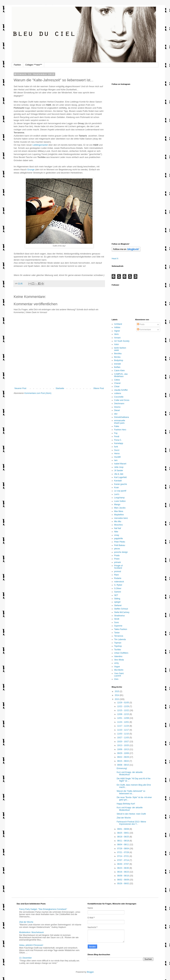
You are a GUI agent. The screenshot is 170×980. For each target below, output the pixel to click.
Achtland (118, 324)
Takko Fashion (121, 629)
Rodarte (118, 578)
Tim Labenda (120, 639)
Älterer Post (99, 388)
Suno (116, 622)
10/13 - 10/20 (123, 745)
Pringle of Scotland (118, 567)
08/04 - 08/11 (123, 845)
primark (117, 562)
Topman (118, 643)
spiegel (117, 602)
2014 (117, 695)
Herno (117, 454)
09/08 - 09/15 (123, 765)
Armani (117, 338)
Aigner (117, 331)
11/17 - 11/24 (123, 726)
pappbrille (118, 538)
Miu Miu (118, 521)
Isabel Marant (120, 464)
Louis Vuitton (120, 501)
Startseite (60, 388)
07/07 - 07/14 (123, 860)
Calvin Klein (119, 371)
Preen (117, 559)
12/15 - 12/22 (123, 710)
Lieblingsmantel (40, 145)
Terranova (119, 636)
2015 (117, 691)
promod (118, 571)
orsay (117, 535)
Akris (116, 334)
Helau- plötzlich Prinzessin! (31, 945)
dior (116, 414)
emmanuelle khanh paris (120, 422)
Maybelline (119, 515)
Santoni (118, 592)
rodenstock (119, 582)
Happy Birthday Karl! (126, 804)
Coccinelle (119, 397)
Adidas (117, 327)
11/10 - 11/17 (123, 730)
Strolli (117, 619)
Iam (116, 460)
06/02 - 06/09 (123, 880)
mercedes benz (121, 518)
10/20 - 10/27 (123, 742)
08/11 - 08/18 (123, 841)
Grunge (31, 170)
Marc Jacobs (120, 508)
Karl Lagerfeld (120, 477)
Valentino (118, 656)
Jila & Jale (119, 474)
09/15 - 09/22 (123, 761)
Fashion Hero (120, 430)
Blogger (90, 972)
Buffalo (117, 367)
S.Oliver (118, 588)
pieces (117, 549)
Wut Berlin (119, 670)
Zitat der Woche (124, 818)
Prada (117, 555)
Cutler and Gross (122, 400)
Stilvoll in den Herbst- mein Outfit (131, 814)
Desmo (117, 407)
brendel (117, 364)
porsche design (121, 552)
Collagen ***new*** (34, 65)
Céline (117, 380)
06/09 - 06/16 (123, 876)
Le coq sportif (120, 491)
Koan (116, 488)
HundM (117, 457)
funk (116, 447)
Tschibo (118, 650)
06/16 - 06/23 (123, 872)
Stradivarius (119, 616)
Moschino (118, 525)
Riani (116, 575)
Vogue (117, 667)
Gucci (117, 450)
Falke (117, 426)
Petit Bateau (120, 545)
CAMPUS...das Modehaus (121, 375)
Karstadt (118, 481)
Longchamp (119, 498)
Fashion (17, 65)
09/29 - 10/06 (123, 753)
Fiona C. (118, 440)
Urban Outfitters (121, 653)
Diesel (117, 410)
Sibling (117, 599)
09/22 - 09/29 (123, 757)
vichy (116, 663)
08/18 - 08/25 (123, 837)
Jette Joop (119, 467)
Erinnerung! (122, 768)
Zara (116, 679)
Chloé (117, 387)
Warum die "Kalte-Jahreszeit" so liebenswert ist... (131, 792)
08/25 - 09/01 (123, 833)
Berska (117, 357)
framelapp (119, 443)
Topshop (118, 646)
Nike (116, 532)
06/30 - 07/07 (123, 864)
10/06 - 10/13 (123, 749)
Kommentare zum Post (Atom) (38, 393)
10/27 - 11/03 (123, 738)
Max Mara (119, 511)
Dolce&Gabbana (121, 417)
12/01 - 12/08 (123, 718)
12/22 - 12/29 (123, 706)
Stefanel (118, 605)
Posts (141, 324)
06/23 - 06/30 (123, 868)
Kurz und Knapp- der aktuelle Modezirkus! (130, 773)
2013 (117, 699)
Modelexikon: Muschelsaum (31, 932)
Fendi (117, 437)
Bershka (118, 354)
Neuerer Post (20, 388)
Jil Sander (119, 471)
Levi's (117, 494)
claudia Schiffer (121, 390)
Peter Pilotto (120, 542)
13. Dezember (25, 958)
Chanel (117, 383)
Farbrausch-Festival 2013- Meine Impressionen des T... (131, 823)
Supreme (118, 626)
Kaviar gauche (121, 484)
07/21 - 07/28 (123, 852)
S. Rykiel (118, 585)
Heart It (115, 259)
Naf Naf (118, 528)
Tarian (117, 633)
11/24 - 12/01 (123, 722)
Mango (117, 504)
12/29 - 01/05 (123, 703)
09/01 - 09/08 (123, 829)
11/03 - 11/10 (123, 734)
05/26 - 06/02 (123, 884)
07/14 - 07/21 (123, 856)
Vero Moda (119, 660)
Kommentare (144, 330)
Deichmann (119, 404)
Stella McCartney (122, 612)
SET (116, 595)
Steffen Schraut (121, 609)
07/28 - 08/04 (123, 849)
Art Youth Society (122, 341)
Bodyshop (119, 360)
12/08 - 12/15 (123, 714)
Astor (116, 344)
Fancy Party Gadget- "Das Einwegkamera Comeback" (43, 909)
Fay (116, 433)
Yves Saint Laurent (119, 675)
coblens (118, 393)
